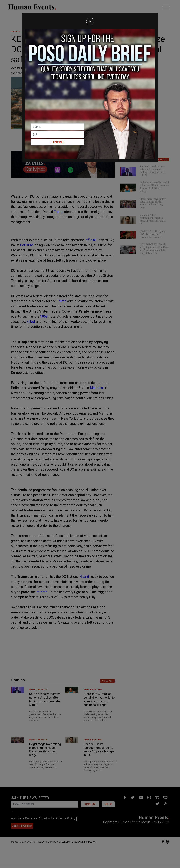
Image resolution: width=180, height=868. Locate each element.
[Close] (90, 21)
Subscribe (57, 142)
